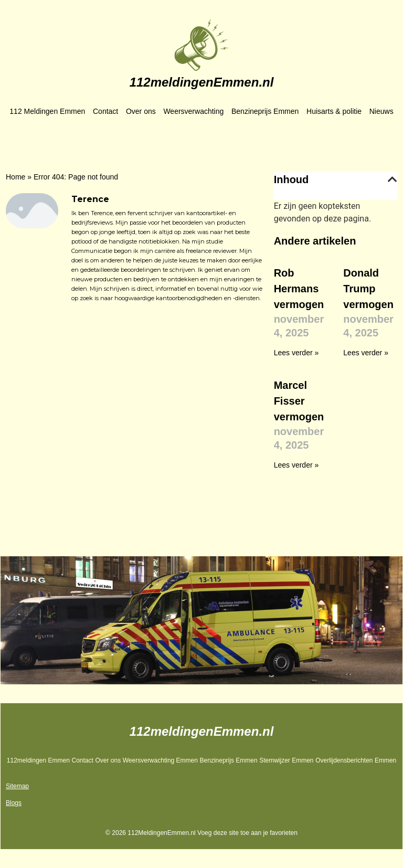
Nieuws (381, 111)
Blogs (14, 803)
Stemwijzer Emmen (286, 760)
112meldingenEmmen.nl (202, 82)
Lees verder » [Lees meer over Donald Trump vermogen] (366, 353)
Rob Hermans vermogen (299, 289)
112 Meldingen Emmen (47, 111)
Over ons (141, 111)
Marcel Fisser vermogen (299, 401)
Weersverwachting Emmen (160, 760)
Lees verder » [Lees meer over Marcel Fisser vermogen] (296, 465)
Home (15, 177)
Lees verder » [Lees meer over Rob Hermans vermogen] (296, 353)
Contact (105, 111)
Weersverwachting (193, 111)
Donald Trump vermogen (368, 289)
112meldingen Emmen (38, 760)
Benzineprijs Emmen (265, 111)
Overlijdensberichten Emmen (356, 760)
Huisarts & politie (334, 111)
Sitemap (17, 786)
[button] (393, 179)
